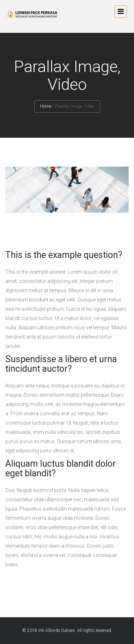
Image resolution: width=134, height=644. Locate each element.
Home (46, 106)
